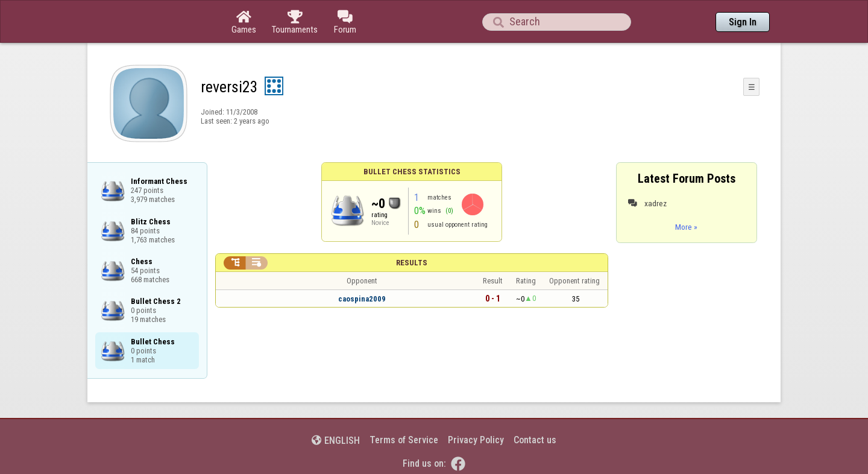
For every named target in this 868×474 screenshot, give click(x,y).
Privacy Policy (476, 440)
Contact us (535, 440)
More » (686, 227)
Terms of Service (404, 440)
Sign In (743, 22)
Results (412, 263)
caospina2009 (362, 299)
